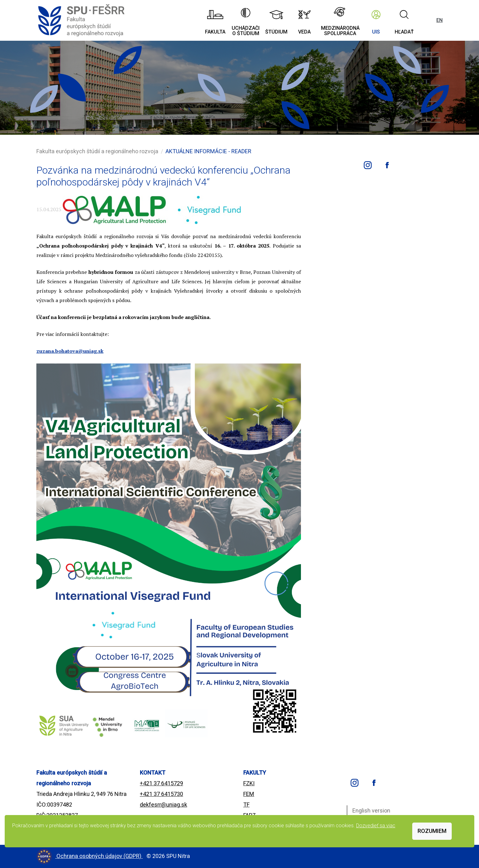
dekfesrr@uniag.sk (163, 805)
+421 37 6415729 (161, 783)
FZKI (249, 783)
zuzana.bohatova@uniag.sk (70, 351)
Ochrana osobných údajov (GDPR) (100, 856)
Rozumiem (432, 831)
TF (246, 805)
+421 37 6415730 (161, 794)
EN (440, 20)
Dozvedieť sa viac (376, 826)
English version (371, 810)
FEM (249, 794)
